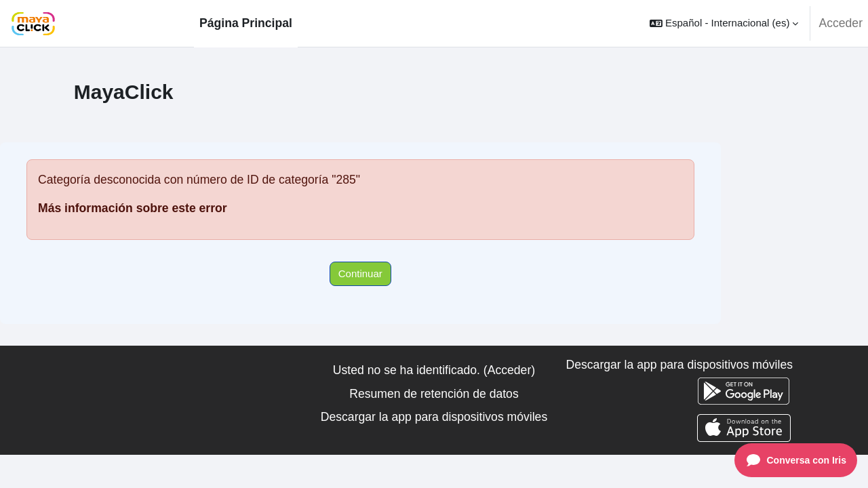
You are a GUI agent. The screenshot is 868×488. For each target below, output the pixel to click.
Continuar (360, 273)
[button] (724, 23)
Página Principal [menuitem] (246, 23)
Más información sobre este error (133, 208)
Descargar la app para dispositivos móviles (434, 417)
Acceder (841, 23)
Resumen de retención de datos (434, 394)
